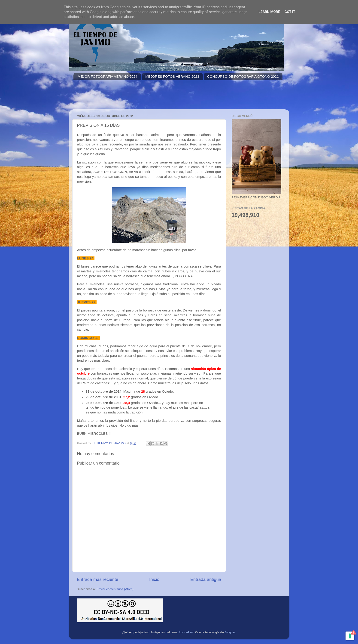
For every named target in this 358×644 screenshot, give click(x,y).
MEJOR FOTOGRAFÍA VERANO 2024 (107, 76)
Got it (290, 12)
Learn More (269, 12)
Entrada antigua (206, 579)
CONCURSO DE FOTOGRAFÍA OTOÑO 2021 (243, 76)
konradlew (187, 632)
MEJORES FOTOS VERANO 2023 (172, 76)
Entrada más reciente (98, 579)
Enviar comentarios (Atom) (115, 589)
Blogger (230, 632)
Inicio (154, 579)
